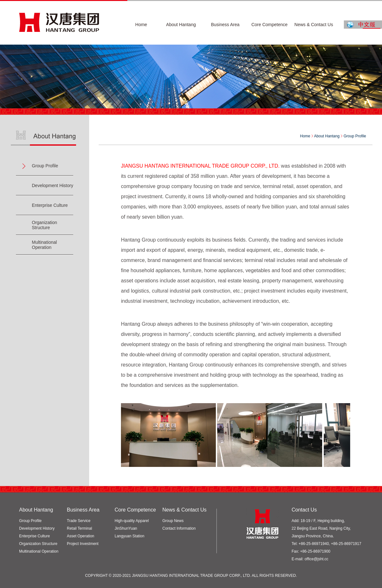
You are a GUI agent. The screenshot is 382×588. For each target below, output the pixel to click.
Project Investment (83, 544)
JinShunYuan (126, 528)
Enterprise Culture (50, 205)
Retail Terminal (79, 528)
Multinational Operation (44, 245)
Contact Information (179, 528)
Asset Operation (81, 536)
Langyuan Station (129, 536)
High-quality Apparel (132, 521)
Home (305, 136)
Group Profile (45, 166)
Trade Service (79, 521)
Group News (173, 521)
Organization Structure (44, 225)
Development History (53, 185)
